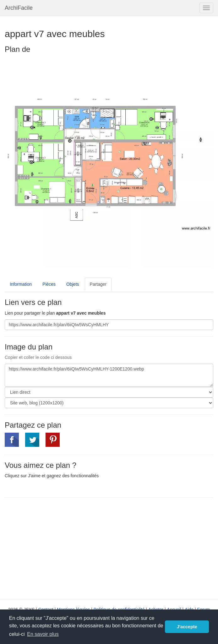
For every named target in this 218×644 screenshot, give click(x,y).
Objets (73, 284)
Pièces (49, 284)
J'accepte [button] (187, 627)
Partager (98, 284)
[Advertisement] (57, 548)
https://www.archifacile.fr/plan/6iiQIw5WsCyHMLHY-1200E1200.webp (109, 375)
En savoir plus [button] (43, 634)
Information (21, 284)
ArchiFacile (19, 8)
